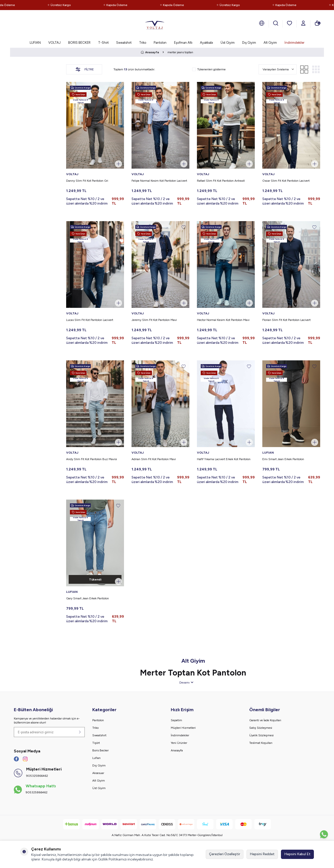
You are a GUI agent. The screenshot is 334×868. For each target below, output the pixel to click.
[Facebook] (16, 759)
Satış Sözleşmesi (261, 728)
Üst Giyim (228, 43)
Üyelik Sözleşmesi (261, 735)
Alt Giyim (270, 43)
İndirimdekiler (294, 43)
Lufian (96, 758)
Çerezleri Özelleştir (225, 854)
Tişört (96, 743)
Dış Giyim (249, 43)
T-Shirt (103, 43)
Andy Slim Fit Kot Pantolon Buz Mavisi (92, 459)
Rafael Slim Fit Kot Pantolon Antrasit (221, 181)
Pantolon (160, 43)
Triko (143, 43)
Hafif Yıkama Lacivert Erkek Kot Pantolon (224, 459)
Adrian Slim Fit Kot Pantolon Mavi (154, 459)
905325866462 (37, 776)
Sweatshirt (124, 43)
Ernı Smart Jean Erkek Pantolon (283, 459)
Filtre (84, 69)
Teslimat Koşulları (261, 743)
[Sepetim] (317, 23)
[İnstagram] (25, 759)
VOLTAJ (54, 43)
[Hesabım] (303, 23)
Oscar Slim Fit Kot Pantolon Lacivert (286, 181)
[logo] (155, 24)
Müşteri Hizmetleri (183, 728)
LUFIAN (35, 43)
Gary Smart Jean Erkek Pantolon (88, 598)
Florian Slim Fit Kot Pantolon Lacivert (286, 320)
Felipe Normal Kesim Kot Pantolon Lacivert (159, 181)
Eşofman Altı (183, 43)
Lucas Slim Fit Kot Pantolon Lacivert (90, 320)
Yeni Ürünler (179, 743)
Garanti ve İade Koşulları (265, 720)
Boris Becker (100, 750)
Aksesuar (98, 773)
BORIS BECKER (79, 43)
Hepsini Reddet (262, 854)
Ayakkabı (206, 43)
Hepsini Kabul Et (297, 854)
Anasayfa (150, 52)
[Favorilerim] (289, 23)
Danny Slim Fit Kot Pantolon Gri (87, 181)
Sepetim (176, 720)
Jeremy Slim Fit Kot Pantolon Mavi (154, 320)
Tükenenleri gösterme (209, 69)
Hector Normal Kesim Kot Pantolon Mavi (223, 320)
